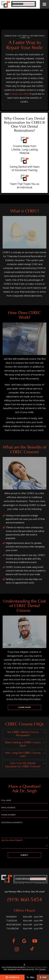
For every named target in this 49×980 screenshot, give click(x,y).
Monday (11, 917)
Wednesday (14, 925)
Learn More (24, 707)
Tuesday (12, 921)
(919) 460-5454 (25, 900)
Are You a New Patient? (12, 840)
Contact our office (20, 94)
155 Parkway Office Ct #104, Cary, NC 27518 (24, 892)
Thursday (13, 929)
